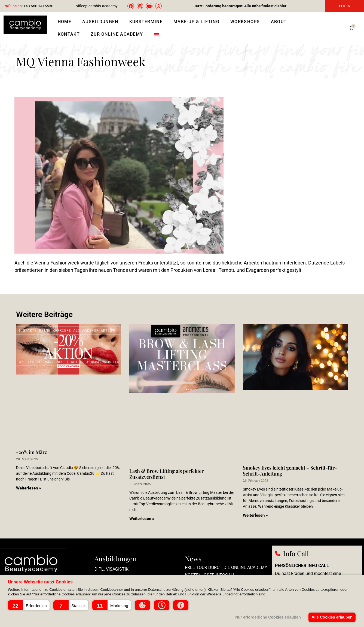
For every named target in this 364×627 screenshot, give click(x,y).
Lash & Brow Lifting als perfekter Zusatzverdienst (166, 474)
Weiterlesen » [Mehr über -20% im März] (29, 488)
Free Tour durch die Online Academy (226, 567)
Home (65, 22)
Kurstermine (146, 22)
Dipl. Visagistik (111, 569)
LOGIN (345, 6)
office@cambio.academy (97, 6)
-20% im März (32, 452)
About (279, 22)
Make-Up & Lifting (196, 22)
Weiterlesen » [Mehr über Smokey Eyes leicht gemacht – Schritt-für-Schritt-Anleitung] (255, 515)
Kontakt (69, 34)
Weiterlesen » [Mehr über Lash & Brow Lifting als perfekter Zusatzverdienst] (142, 519)
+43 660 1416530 (28, 6)
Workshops (245, 22)
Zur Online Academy (117, 34)
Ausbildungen (100, 22)
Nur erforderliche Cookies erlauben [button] (268, 617)
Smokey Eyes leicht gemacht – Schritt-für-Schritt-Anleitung (290, 471)
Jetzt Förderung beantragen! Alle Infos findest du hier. (240, 6)
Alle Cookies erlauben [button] (332, 617)
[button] (29, 605)
